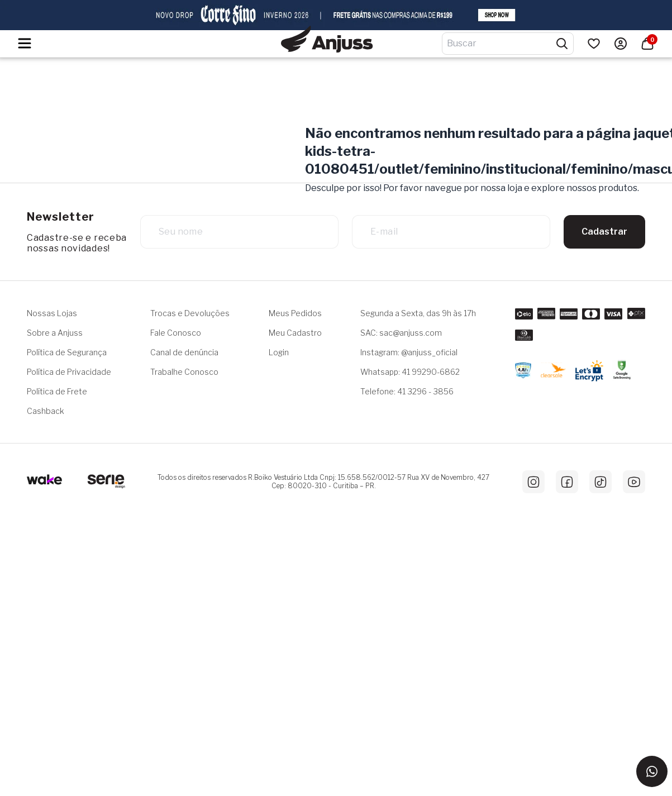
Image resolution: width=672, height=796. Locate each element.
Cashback (46, 411)
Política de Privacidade (69, 372)
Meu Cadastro (295, 333)
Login (279, 352)
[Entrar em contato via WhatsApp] (652, 771)
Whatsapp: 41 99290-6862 (410, 372)
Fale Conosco (176, 333)
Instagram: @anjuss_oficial (409, 352)
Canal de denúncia (184, 352)
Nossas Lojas (52, 313)
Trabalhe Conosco (184, 372)
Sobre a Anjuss (55, 333)
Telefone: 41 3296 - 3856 (407, 391)
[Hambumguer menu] (25, 43)
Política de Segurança (67, 352)
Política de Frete (57, 391)
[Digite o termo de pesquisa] (501, 44)
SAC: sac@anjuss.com (401, 333)
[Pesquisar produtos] (562, 44)
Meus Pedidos (295, 313)
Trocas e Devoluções (190, 313)
